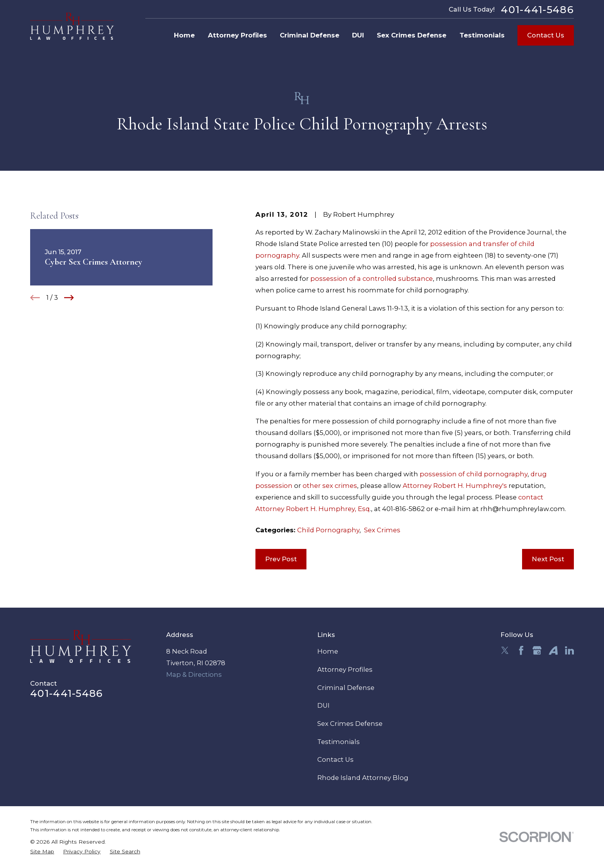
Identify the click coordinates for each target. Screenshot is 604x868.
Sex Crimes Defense (350, 724)
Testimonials (339, 742)
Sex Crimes (382, 530)
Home (328, 651)
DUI (323, 705)
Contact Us (546, 35)
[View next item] (69, 298)
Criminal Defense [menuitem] (310, 35)
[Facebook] (521, 650)
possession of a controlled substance (372, 279)
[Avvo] (553, 650)
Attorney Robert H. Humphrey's (455, 486)
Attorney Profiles (345, 669)
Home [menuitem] (184, 35)
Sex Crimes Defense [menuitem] (412, 35)
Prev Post (281, 559)
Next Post (548, 559)
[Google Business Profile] (537, 650)
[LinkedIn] (569, 650)
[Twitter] (505, 650)
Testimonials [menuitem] (482, 35)
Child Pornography (328, 530)
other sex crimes (330, 486)
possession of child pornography (474, 474)
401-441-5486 (537, 10)
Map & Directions (194, 674)
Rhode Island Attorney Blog (363, 778)
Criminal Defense (346, 688)
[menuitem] (42, 852)
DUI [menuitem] (358, 35)
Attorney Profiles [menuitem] (237, 35)
